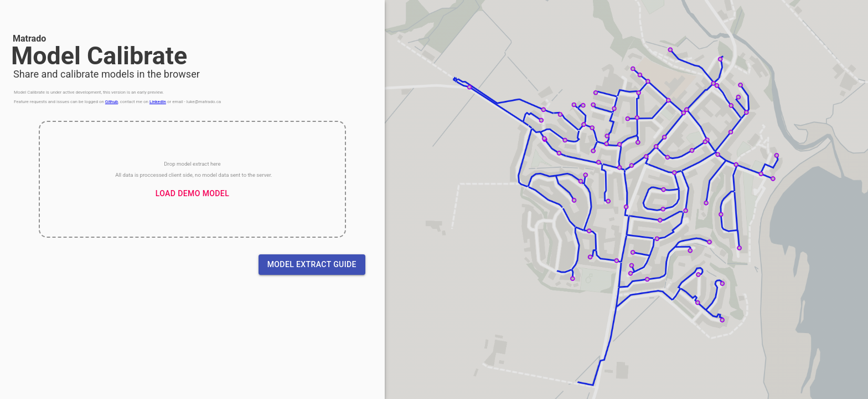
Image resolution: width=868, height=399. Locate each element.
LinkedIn (158, 102)
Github (112, 102)
